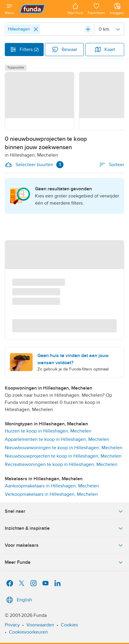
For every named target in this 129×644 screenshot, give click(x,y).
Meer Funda (64, 562)
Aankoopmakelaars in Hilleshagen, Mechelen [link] (52, 486)
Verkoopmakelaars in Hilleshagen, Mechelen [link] (51, 494)
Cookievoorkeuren (28, 632)
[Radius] (109, 29)
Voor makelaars (64, 545)
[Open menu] (9, 9)
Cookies (69, 625)
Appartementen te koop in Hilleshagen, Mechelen (57, 439)
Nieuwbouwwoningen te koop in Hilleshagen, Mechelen (64, 448)
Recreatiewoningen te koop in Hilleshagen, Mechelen (61, 464)
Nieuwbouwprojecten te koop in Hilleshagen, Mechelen (63, 456)
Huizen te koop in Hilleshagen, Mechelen (48, 431)
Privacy (12, 625)
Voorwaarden (40, 625)
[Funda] (41, 9)
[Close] (36, 29)
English (18, 600)
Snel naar (64, 511)
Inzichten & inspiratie (64, 528)
